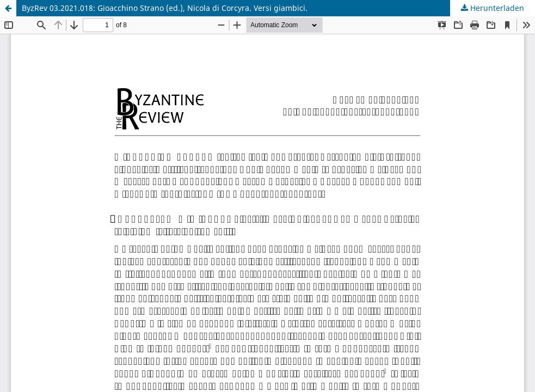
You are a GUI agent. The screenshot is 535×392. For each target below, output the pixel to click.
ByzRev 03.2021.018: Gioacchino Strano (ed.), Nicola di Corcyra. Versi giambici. (165, 8)
